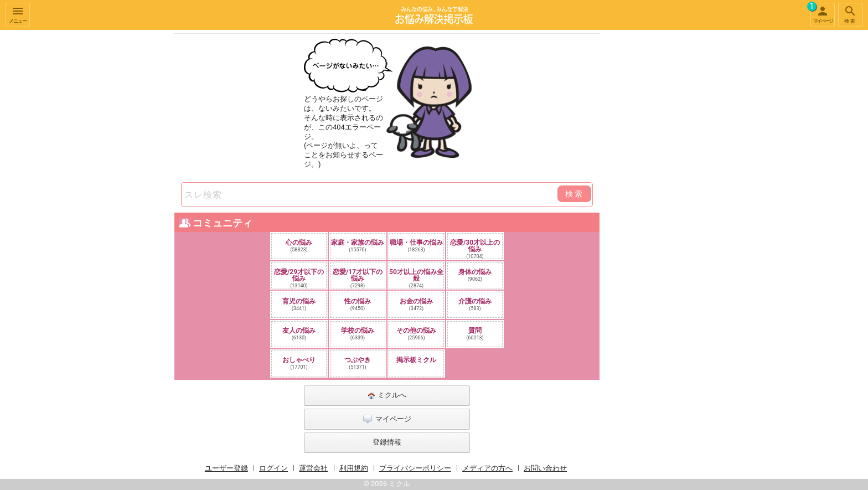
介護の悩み (475, 304)
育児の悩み (299, 304)
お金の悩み (416, 304)
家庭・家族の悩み (358, 246)
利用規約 (354, 468)
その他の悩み (416, 334)
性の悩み (358, 304)
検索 (850, 14)
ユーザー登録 (226, 468)
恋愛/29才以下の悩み (299, 278)
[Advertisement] (678, 196)
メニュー (18, 14)
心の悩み (299, 246)
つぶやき (358, 363)
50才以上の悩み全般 (416, 278)
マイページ (821, 13)
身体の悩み (475, 275)
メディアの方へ (487, 468)
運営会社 (313, 468)
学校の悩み (358, 334)
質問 (475, 334)
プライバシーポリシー (415, 468)
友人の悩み (299, 334)
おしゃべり (299, 363)
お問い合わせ (545, 468)
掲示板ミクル (416, 360)
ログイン (273, 468)
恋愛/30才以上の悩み (475, 249)
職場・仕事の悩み (416, 246)
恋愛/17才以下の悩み (358, 278)
